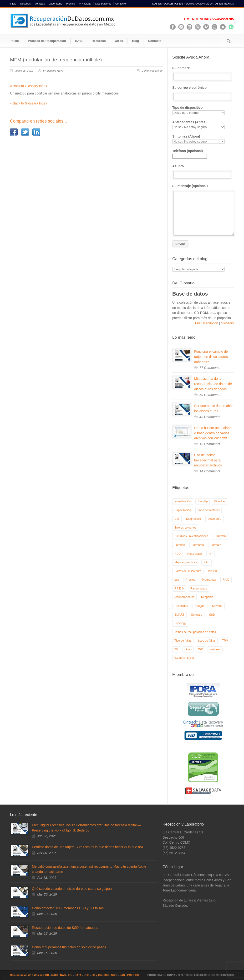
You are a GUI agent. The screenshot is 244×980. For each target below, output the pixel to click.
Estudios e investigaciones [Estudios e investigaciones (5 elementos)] (191, 536)
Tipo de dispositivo (203, 110)
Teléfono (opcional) (190, 153)
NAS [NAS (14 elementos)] (206, 562)
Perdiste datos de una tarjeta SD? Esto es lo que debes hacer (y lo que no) (87, 847)
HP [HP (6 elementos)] (211, 554)
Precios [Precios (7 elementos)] (190, 580)
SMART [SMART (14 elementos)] (179, 615)
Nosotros (25, 4)
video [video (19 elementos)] (188, 649)
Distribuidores (103, 4)
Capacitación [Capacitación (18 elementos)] (183, 510)
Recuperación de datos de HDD (30, 975)
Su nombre (203, 73)
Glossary (227, 323)
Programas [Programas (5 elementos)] (209, 580)
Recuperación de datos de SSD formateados (65, 928)
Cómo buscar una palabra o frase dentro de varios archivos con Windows (213, 433)
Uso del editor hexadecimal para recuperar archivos (208, 460)
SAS (122, 975)
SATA (78, 975)
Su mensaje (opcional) (203, 210)
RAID (79, 41)
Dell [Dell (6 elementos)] (177, 519)
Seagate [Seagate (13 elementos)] (200, 606)
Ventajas (40, 4)
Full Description (207, 323)
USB (86, 975)
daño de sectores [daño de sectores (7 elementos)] (208, 510)
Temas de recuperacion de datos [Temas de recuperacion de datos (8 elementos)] (195, 632)
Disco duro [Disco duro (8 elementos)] (214, 519)
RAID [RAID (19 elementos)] (226, 580)
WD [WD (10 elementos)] (201, 649)
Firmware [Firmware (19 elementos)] (221, 536)
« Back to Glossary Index (29, 86)
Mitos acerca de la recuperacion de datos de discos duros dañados (213, 384)
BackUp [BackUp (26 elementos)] (203, 501)
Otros (119, 41)
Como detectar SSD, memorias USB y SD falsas (68, 908)
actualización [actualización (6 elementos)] (183, 501)
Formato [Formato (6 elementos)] (216, 545)
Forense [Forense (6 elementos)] (180, 545)
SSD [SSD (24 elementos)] (212, 615)
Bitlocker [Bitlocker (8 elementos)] (220, 501)
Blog (135, 41)
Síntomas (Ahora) (203, 139)
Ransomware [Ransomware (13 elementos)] (199, 589)
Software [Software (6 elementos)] (197, 615)
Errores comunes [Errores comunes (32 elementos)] (185, 528)
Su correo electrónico (203, 93)
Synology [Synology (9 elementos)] (180, 623)
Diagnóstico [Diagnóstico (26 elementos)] (194, 519)
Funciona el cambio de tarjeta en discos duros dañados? (211, 357)
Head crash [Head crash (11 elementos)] (195, 554)
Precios (71, 4)
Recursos (99, 41)
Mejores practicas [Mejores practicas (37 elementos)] (186, 562)
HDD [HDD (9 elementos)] (178, 554)
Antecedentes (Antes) (203, 125)
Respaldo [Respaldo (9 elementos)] (207, 597)
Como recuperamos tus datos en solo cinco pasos (69, 947)
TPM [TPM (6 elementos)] (225, 641)
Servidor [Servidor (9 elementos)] (217, 606)
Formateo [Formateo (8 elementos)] (198, 545)
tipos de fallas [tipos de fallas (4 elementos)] (207, 641)
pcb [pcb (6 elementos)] (177, 580)
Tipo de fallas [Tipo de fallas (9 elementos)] (183, 641)
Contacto (121, 4)
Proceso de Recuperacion (47, 41)
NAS (63, 975)
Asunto (203, 172)
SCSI (114, 975)
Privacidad (85, 4)
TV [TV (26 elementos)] (176, 649)
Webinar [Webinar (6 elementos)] (215, 649)
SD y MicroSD (100, 975)
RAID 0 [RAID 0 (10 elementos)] (179, 589)
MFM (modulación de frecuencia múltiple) (56, 60)
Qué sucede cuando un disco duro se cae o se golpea (72, 889)
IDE (70, 975)
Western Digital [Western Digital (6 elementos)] (184, 658)
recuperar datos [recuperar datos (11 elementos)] (184, 597)
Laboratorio (56, 4)
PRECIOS (133, 975)
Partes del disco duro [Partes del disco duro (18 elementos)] (188, 571)
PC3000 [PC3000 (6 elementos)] (213, 571)
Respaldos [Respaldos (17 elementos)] (181, 606)
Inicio (13, 4)
